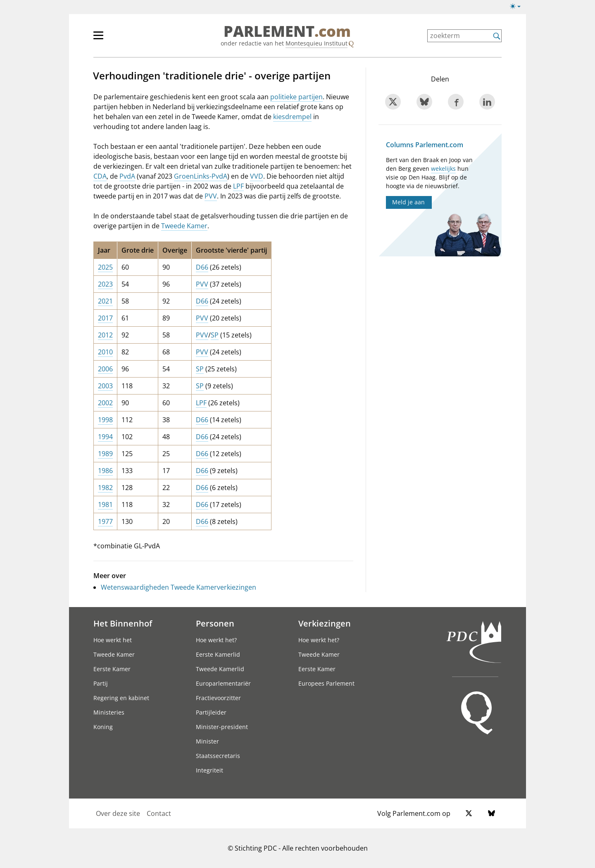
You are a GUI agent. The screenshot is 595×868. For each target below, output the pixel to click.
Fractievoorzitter (218, 698)
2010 (105, 352)
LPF (238, 186)
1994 (105, 437)
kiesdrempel (292, 117)
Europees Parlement (326, 683)
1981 (105, 505)
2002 (105, 403)
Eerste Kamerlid (218, 654)
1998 (105, 420)
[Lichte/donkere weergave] (518, 8)
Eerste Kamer (112, 669)
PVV (211, 196)
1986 (105, 471)
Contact (159, 813)
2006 (105, 369)
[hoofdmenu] (125, 39)
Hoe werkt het (113, 640)
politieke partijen (296, 97)
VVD (257, 176)
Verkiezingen (325, 623)
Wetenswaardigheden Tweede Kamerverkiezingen (178, 587)
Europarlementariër (223, 683)
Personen (215, 623)
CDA (100, 176)
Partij (101, 683)
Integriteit (209, 770)
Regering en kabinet (121, 698)
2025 (105, 267)
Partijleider (211, 712)
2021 (105, 301)
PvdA (127, 176)
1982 (105, 488)
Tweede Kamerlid (220, 669)
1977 (105, 521)
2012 (105, 335)
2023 (105, 284)
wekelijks (443, 169)
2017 (105, 318)
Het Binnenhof (123, 623)
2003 (105, 386)
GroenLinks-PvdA (201, 176)
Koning (103, 727)
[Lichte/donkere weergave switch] (518, 7)
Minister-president (222, 727)
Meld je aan (408, 202)
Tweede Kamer (184, 226)
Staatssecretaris (218, 756)
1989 (105, 454)
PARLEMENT (287, 31)
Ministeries (109, 712)
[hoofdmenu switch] (98, 39)
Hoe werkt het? (216, 640)
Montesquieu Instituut (317, 43)
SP (215, 335)
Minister (207, 741)
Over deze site (118, 813)
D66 (202, 267)
